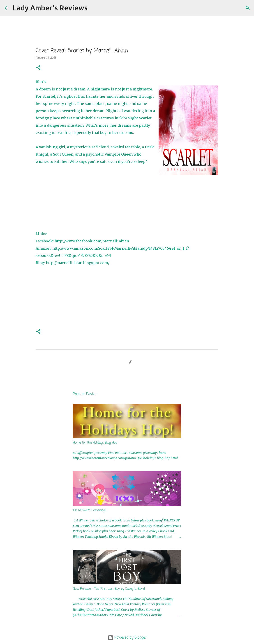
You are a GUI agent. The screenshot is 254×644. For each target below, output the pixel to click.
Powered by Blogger (127, 638)
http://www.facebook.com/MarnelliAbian (92, 241)
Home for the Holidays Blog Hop (95, 443)
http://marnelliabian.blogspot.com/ (78, 263)
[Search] (94, 8)
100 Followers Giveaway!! (90, 510)
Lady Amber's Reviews (50, 8)
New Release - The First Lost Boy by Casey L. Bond (109, 589)
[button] (38, 68)
